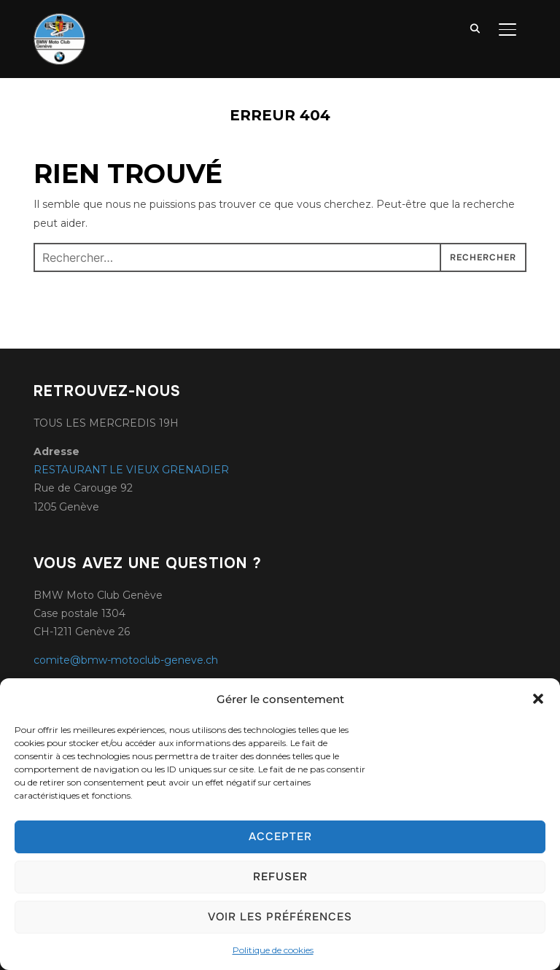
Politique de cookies (273, 950)
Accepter (280, 837)
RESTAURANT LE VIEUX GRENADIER (131, 470)
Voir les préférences (280, 917)
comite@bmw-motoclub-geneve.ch (126, 660)
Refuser (280, 877)
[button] (538, 699)
